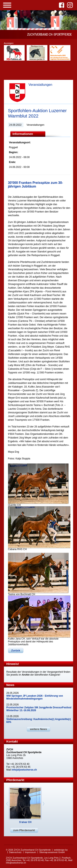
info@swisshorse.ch (16, 863)
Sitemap (43, 852)
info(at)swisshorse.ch (24, 770)
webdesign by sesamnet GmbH (58, 851)
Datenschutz (15, 852)
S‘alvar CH (25, 822)
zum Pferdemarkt (24, 830)
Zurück (16, 650)
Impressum (30, 852)
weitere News (38, 729)
